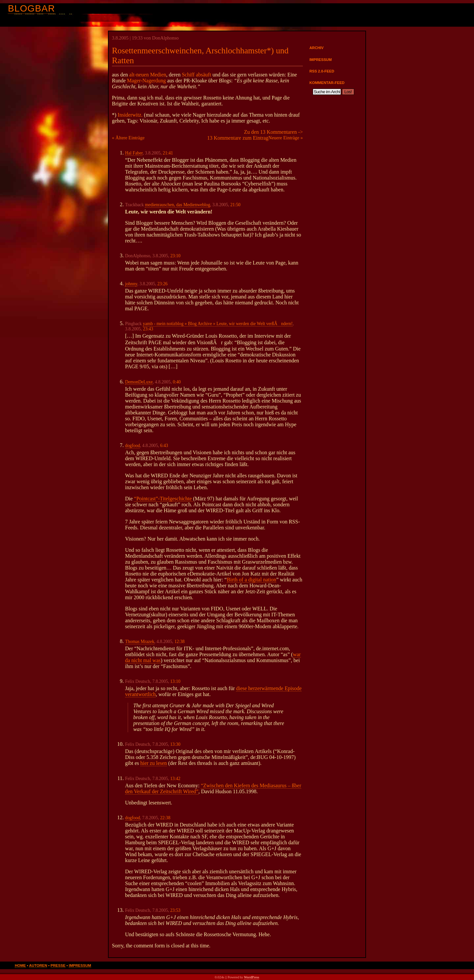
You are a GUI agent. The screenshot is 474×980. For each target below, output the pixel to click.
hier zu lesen (154, 763)
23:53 (175, 910)
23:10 (175, 256)
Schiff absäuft (196, 75)
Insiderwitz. (130, 115)
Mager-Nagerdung (146, 81)
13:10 (175, 681)
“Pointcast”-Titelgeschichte (163, 499)
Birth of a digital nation (251, 580)
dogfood (132, 446)
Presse (58, 966)
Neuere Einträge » (286, 138)
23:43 (148, 329)
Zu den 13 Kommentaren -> (273, 132)
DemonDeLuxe (139, 382)
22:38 (165, 818)
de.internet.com (273, 648)
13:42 (175, 779)
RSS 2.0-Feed (322, 71)
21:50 (236, 205)
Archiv (316, 48)
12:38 (180, 642)
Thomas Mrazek (140, 642)
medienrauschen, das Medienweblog (177, 205)
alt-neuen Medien (147, 75)
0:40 (177, 382)
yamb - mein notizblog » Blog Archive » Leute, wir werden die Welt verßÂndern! (218, 324)
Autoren (38, 966)
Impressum (321, 60)
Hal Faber (134, 153)
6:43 (164, 446)
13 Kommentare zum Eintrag (238, 138)
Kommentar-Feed (327, 83)
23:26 (162, 284)
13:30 (175, 744)
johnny (131, 284)
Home (20, 966)
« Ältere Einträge (128, 138)
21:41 (168, 153)
